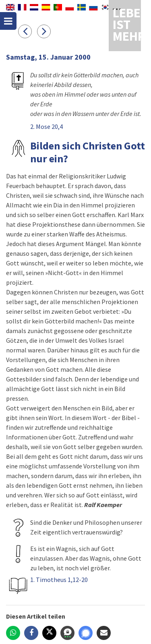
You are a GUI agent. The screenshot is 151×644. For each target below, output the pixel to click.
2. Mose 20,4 (47, 126)
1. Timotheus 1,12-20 (59, 580)
